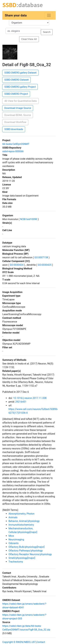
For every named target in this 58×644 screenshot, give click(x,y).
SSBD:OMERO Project (16, 94)
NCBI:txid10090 (29, 219)
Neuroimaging (16, 540)
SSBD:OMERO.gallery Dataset (20, 73)
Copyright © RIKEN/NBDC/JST (19, 642)
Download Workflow (15, 122)
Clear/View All (29, 39)
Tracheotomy (16, 562)
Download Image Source (18, 108)
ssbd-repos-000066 (13, 151)
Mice (11, 536)
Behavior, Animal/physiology (24, 521)
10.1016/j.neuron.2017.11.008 (30, 398)
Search (47, 32)
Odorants (14, 543)
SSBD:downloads (14, 129)
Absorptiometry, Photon (21, 514)
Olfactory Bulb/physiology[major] (27, 547)
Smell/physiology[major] (22, 558)
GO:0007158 (41, 257)
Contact (41, 642)
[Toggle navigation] (49, 15)
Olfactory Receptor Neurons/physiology (30, 554)
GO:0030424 (17, 265)
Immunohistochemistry (21, 525)
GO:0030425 (45, 265)
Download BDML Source (18, 115)
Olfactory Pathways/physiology (26, 551)
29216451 (21, 402)
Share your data (16, 15)
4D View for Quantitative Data (20, 101)
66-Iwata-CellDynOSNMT (16, 144)
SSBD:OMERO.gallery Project (20, 87)
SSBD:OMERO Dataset (16, 80)
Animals (13, 517)
